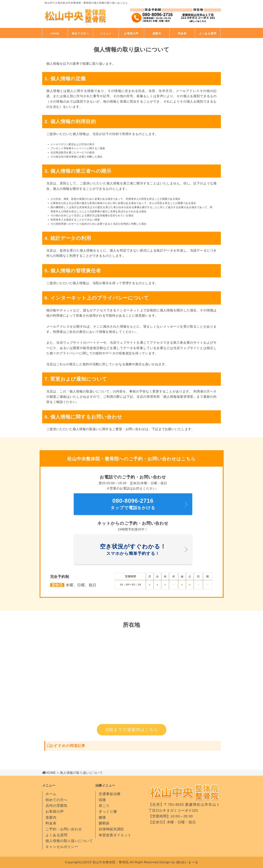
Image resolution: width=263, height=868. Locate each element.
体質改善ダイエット (115, 835)
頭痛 (102, 800)
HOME (55, 33)
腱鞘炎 (104, 823)
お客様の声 (131, 33)
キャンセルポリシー (62, 847)
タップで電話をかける (133, 503)
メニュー (106, 33)
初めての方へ (80, 33)
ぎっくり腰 (108, 811)
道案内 (157, 33)
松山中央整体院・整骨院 (111, 862)
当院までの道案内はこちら (132, 730)
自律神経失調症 (111, 829)
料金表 (182, 33)
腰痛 (102, 817)
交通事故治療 (110, 794)
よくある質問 (208, 33)
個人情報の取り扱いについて (69, 841)
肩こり (104, 806)
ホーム (51, 794)
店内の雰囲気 (56, 806)
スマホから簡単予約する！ (133, 549)
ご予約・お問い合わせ (64, 829)
